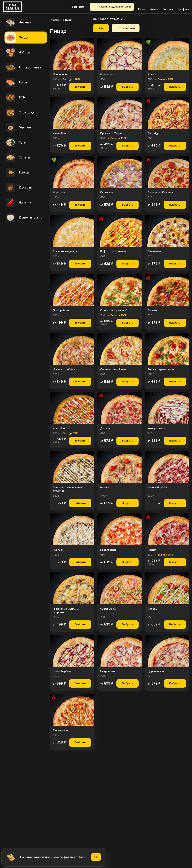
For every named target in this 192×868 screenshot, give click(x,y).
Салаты (18, 158)
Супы (16, 143)
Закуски (18, 173)
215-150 (78, 7)
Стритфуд (20, 113)
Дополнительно (24, 218)
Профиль (183, 7)
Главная (55, 20)
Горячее (18, 128)
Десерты (19, 188)
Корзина (168, 7)
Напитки (18, 203)
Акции (154, 7)
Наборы (18, 53)
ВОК (15, 98)
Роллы (17, 83)
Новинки (18, 23)
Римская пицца (23, 68)
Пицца (17, 38)
